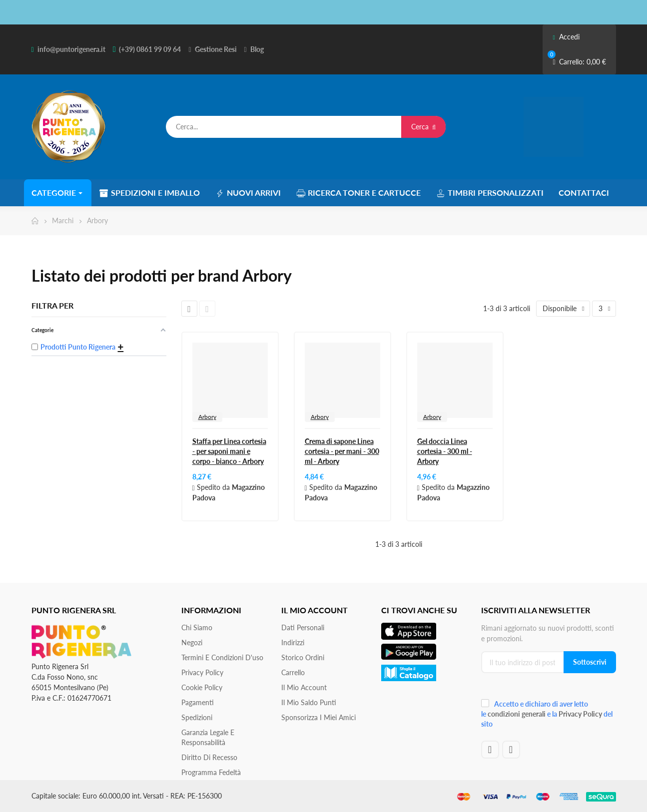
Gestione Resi (216, 49)
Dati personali (303, 627)
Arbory (207, 417)
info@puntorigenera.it (71, 49)
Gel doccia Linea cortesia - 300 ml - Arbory (445, 451)
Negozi (192, 642)
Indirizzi (293, 642)
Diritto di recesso (209, 757)
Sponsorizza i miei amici (319, 717)
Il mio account (304, 687)
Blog (257, 49)
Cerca (423, 127)
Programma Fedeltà (211, 772)
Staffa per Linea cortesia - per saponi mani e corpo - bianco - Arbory (229, 451)
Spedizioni (197, 717)
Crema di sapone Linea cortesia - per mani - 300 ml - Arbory (342, 451)
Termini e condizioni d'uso (222, 657)
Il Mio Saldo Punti (309, 702)
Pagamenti (198, 702)
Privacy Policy (202, 672)
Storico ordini (303, 657)
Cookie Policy (202, 687)
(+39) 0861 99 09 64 (150, 49)
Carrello (293, 672)
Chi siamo (197, 627)
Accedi (566, 37)
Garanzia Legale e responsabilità (208, 737)
